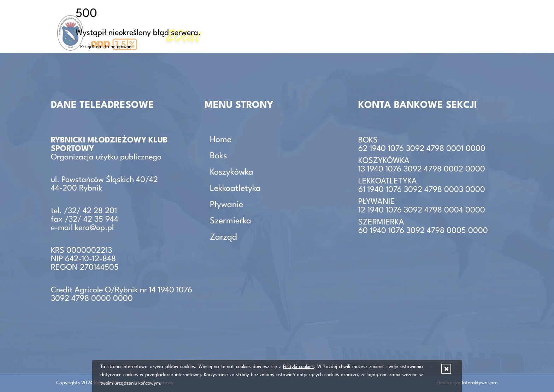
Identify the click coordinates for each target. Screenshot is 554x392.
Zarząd (488, 26)
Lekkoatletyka (235, 189)
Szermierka (231, 221)
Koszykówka (232, 172)
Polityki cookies (299, 367)
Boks (218, 156)
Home (221, 140)
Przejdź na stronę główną (106, 47)
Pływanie (226, 205)
